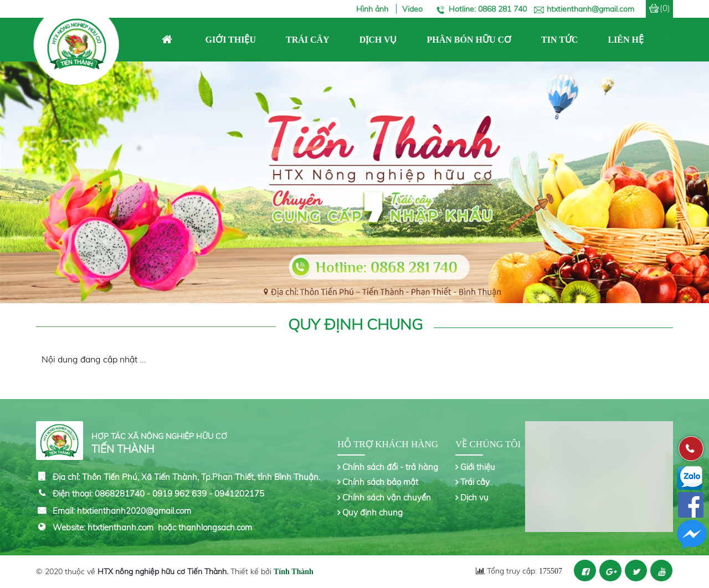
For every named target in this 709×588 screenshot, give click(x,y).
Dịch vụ (474, 497)
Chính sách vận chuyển (387, 497)
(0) (665, 8)
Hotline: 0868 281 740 (488, 9)
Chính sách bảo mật (380, 482)
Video (412, 9)
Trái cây (475, 482)
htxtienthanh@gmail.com (590, 9)
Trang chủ (167, 40)
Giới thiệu (478, 467)
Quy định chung (373, 512)
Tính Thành (294, 572)
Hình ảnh (373, 9)
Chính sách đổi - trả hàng (390, 467)
